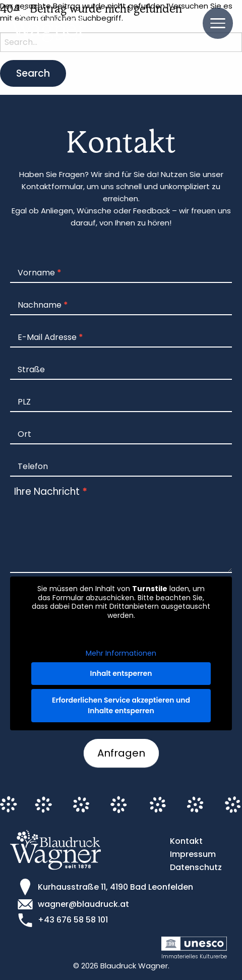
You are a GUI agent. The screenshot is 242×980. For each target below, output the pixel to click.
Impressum (193, 854)
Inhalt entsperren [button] (121, 673)
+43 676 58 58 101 (73, 920)
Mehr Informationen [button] (121, 654)
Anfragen (121, 753)
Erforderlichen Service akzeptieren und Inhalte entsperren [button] (121, 705)
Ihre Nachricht (51, 492)
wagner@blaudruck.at (83, 904)
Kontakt (186, 841)
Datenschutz (196, 867)
